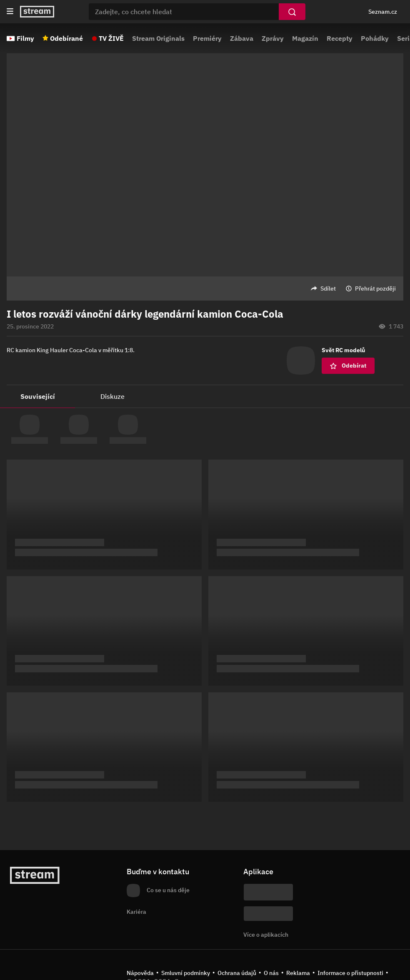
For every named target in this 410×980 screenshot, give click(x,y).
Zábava (242, 38)
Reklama (298, 973)
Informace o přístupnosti (350, 973)
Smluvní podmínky (186, 973)
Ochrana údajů (237, 973)
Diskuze (112, 396)
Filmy (25, 38)
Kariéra (136, 912)
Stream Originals (158, 38)
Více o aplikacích (266, 935)
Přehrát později (375, 289)
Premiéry (207, 38)
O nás (271, 973)
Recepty (340, 38)
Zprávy (273, 38)
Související (38, 396)
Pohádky (375, 38)
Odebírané (66, 38)
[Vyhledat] (292, 12)
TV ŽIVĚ (111, 38)
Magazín (305, 38)
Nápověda (140, 973)
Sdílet (328, 289)
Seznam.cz (383, 12)
